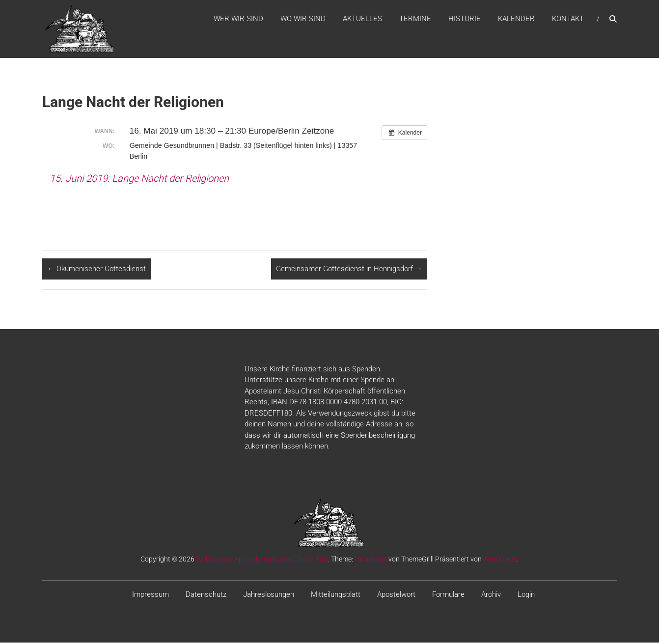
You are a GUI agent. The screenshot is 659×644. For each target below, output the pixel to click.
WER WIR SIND (238, 19)
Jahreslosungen (269, 595)
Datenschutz (206, 595)
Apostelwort (396, 595)
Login (526, 595)
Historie (465, 19)
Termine (415, 19)
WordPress (500, 560)
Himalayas (371, 560)
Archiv (491, 595)
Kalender (516, 19)
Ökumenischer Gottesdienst (96, 270)
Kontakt (568, 19)
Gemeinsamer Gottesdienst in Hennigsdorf (349, 270)
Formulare (448, 595)
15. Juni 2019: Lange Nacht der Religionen (139, 179)
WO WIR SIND (303, 19)
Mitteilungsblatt (336, 595)
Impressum (151, 595)
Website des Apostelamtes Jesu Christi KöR (262, 560)
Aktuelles (362, 19)
